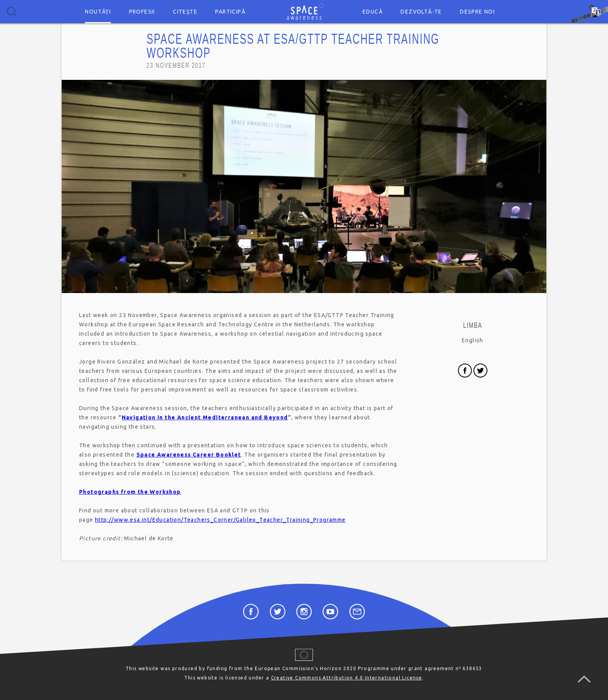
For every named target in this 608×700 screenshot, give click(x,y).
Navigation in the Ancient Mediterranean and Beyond (205, 417)
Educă (373, 12)
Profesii (142, 12)
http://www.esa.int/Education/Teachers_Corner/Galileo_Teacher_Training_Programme (220, 520)
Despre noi (477, 12)
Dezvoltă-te (421, 12)
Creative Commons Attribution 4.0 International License (347, 678)
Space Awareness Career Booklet (189, 455)
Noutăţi (98, 12)
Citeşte (185, 12)
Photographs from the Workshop (130, 492)
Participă (230, 12)
